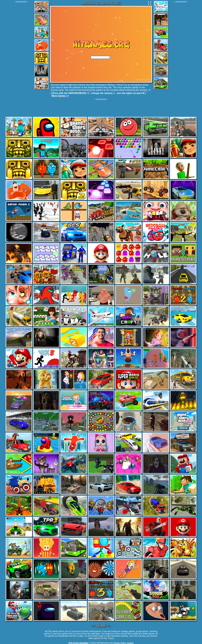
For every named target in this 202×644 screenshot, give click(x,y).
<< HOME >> (101, 626)
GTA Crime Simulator (78, 643)
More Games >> (60, 96)
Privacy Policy (120, 643)
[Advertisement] (21, 46)
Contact (130, 643)
